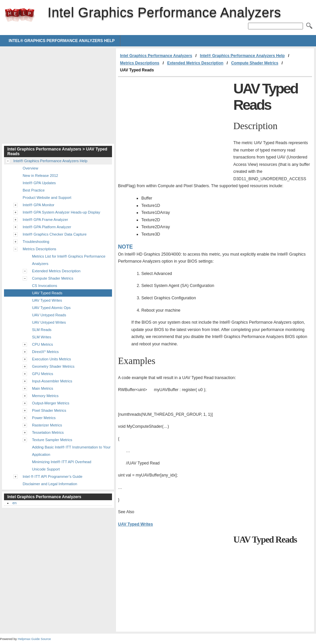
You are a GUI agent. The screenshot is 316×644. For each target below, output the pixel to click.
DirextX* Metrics (45, 352)
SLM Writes (42, 337)
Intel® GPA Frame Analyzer (45, 220)
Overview (30, 168)
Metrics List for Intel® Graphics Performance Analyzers (69, 260)
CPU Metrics (42, 344)
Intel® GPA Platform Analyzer (47, 227)
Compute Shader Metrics (254, 63)
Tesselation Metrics (48, 432)
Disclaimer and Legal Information (50, 484)
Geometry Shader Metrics (53, 366)
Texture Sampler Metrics (52, 440)
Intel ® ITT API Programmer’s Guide (52, 476)
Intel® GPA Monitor (38, 205)
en (14, 503)
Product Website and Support (47, 198)
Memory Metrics (45, 396)
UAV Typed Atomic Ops (51, 308)
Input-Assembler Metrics (52, 381)
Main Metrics (42, 388)
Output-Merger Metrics (51, 403)
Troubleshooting (36, 242)
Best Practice (34, 190)
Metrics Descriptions (140, 63)
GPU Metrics (42, 374)
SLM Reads (42, 330)
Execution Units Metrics (51, 359)
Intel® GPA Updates (39, 183)
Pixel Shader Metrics (49, 410)
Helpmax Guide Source (34, 639)
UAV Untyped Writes (49, 322)
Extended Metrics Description (195, 63)
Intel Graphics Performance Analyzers (20, 15)
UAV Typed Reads (47, 293)
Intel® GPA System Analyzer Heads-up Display (61, 212)
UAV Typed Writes (135, 524)
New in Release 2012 (40, 176)
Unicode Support (46, 469)
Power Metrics (44, 418)
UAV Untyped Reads (49, 315)
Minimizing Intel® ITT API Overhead (62, 462)
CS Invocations (44, 286)
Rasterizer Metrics (47, 425)
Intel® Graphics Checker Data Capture (55, 234)
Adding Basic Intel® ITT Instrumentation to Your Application (71, 451)
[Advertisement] (174, 127)
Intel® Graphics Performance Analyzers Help (62, 41)
